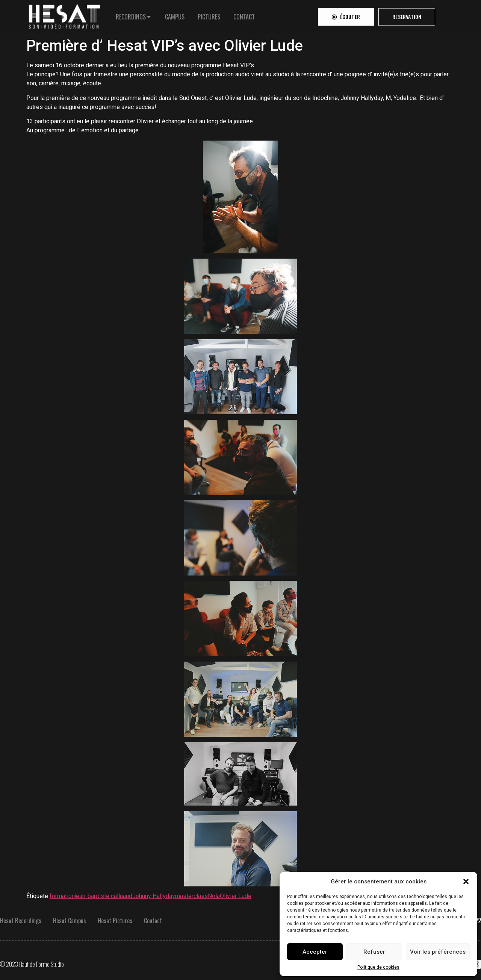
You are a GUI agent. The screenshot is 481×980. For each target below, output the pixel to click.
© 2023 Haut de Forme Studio (32, 964)
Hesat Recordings (21, 921)
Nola (214, 896)
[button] (466, 882)
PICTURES (209, 15)
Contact (153, 921)
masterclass (191, 896)
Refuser (374, 952)
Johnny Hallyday (154, 896)
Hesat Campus (70, 921)
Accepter (315, 952)
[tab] (134, 15)
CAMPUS (175, 15)
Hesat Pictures (115, 921)
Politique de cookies (378, 967)
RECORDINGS (131, 15)
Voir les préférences (438, 952)
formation (62, 896)
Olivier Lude (236, 896)
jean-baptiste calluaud (104, 896)
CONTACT (244, 15)
